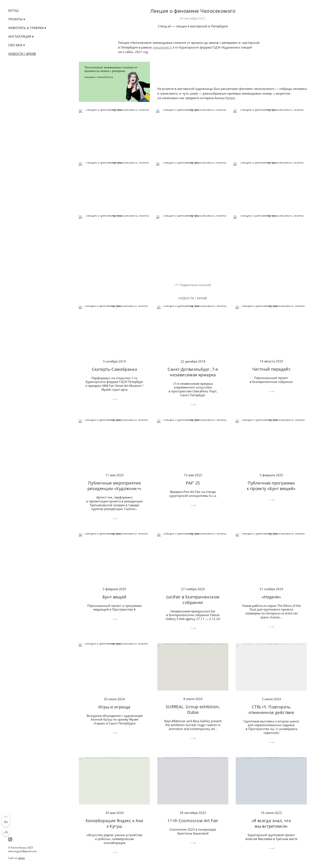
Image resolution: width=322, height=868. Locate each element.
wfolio (21, 858)
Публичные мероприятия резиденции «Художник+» (114, 486)
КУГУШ (13, 10)
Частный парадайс (271, 369)
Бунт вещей (114, 597)
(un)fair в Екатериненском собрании (193, 600)
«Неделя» (271, 597)
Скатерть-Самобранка (114, 369)
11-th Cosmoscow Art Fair (193, 821)
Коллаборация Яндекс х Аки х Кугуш (114, 823)
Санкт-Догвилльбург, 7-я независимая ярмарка (193, 372)
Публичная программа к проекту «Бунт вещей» (271, 486)
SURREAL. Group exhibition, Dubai (193, 709)
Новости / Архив (22, 54)
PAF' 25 (193, 483)
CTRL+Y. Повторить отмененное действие (271, 710)
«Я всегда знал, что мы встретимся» (271, 823)
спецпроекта (162, 47)
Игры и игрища (114, 707)
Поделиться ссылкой (195, 285)
